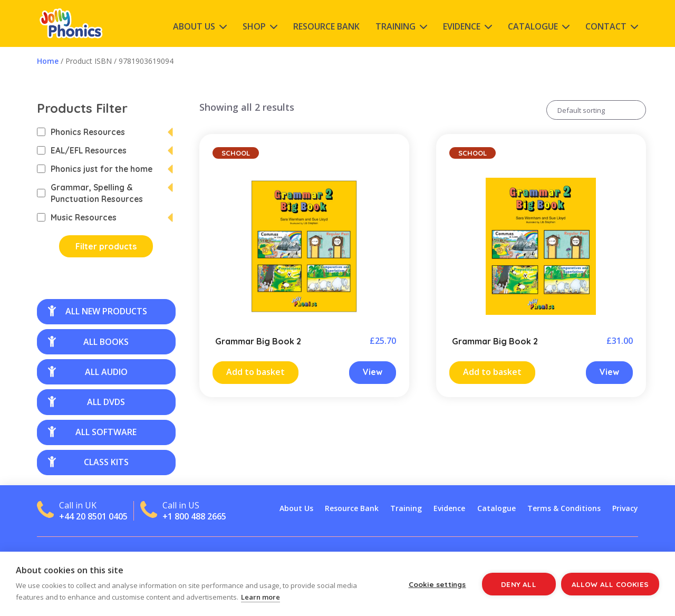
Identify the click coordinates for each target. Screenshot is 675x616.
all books (88, 342)
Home (48, 61)
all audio (88, 372)
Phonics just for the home (95, 169)
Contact (606, 26)
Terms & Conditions (564, 508)
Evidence (462, 26)
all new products (98, 311)
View (373, 372)
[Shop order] (596, 110)
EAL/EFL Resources (82, 150)
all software (92, 432)
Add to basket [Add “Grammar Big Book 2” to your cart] (255, 372)
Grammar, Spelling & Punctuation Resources (90, 193)
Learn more (261, 597)
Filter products (106, 246)
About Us (194, 26)
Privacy (625, 508)
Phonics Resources (81, 132)
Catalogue (533, 26)
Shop (254, 26)
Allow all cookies (610, 584)
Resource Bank (326, 26)
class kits (88, 462)
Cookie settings (437, 584)
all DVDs (86, 402)
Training (396, 26)
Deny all (519, 584)
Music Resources (77, 217)
